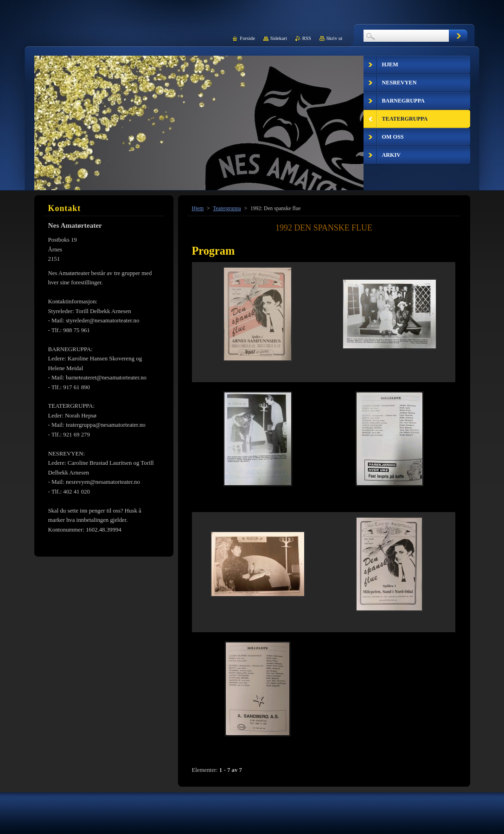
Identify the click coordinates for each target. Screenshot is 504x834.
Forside (247, 38)
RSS (307, 38)
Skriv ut (335, 38)
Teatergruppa (227, 208)
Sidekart (279, 38)
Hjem (198, 208)
